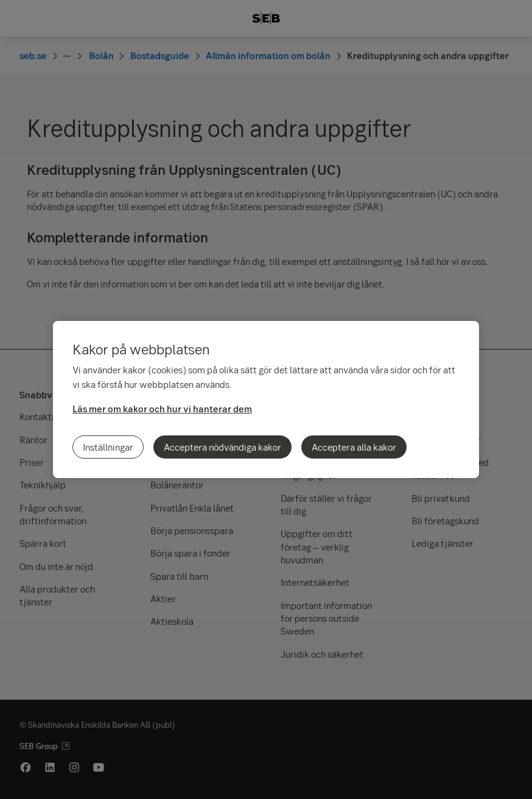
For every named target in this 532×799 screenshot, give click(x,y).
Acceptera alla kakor (354, 447)
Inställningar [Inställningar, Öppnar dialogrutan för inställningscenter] (108, 447)
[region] (266, 399)
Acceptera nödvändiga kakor (222, 447)
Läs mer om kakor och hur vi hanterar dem (162, 409)
